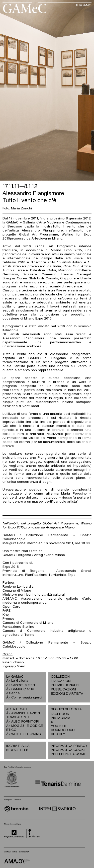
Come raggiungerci (27, 698)
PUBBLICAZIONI (63, 690)
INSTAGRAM (60, 718)
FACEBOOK (60, 714)
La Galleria (20, 681)
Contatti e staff (23, 685)
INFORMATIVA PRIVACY (69, 746)
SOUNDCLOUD (60, 730)
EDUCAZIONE (62, 681)
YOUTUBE (59, 726)
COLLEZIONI (61, 677)
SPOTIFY (58, 734)
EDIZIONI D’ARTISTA (67, 694)
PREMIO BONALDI (65, 685)
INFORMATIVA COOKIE (69, 750)
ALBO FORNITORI (25, 722)
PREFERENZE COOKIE (68, 754)
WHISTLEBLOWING (26, 734)
